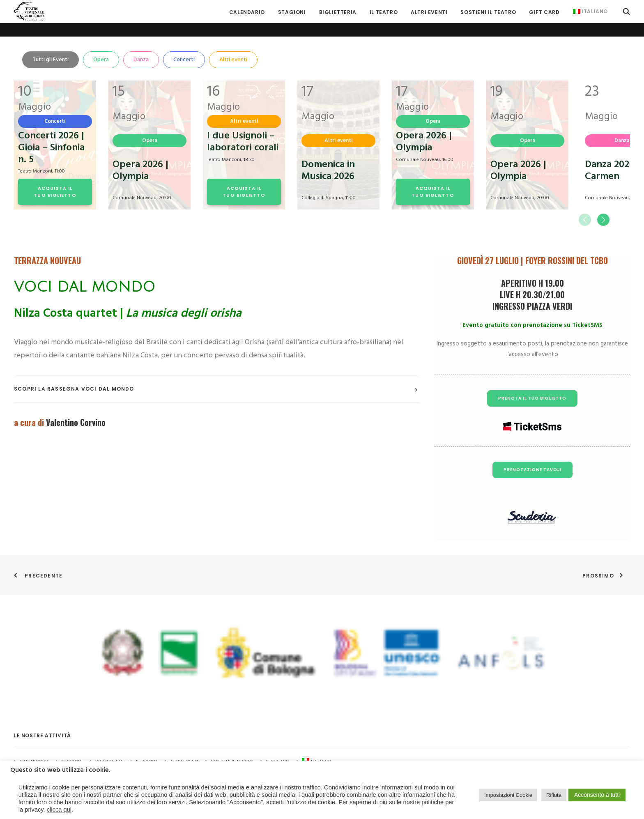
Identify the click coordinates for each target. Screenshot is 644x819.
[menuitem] (247, 12)
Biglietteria (338, 12)
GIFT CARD (544, 12)
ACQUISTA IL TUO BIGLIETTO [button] (55, 178)
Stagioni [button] (292, 12)
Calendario (247, 12)
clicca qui (59, 810)
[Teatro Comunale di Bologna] (29, 11)
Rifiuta (554, 795)
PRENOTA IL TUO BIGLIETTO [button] (532, 384)
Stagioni (72, 748)
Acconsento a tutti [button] (597, 795)
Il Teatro (384, 12)
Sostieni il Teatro (488, 12)
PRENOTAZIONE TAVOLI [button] (532, 456)
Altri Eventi (429, 12)
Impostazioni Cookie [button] (508, 795)
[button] (626, 11)
